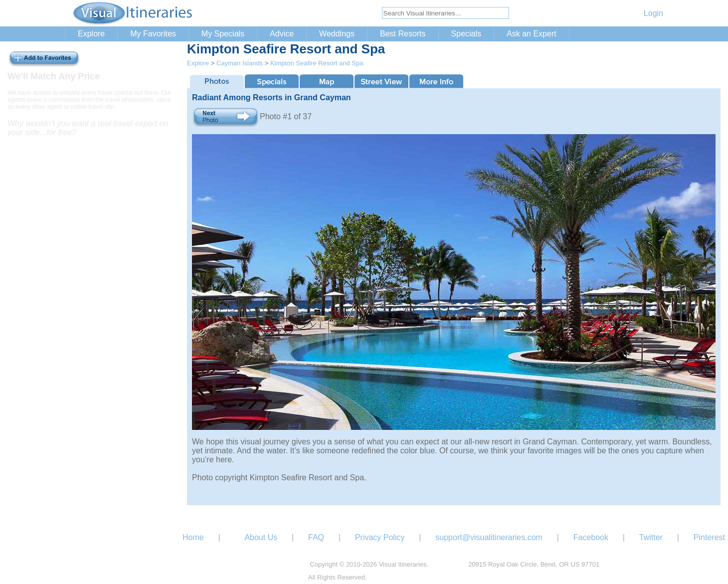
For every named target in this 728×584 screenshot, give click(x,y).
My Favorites (153, 34)
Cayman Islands (240, 63)
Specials (466, 34)
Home (193, 537)
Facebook (591, 537)
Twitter (651, 537)
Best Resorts (403, 34)
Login (653, 13)
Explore (91, 34)
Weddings (337, 34)
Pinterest (709, 537)
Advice (282, 34)
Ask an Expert (532, 34)
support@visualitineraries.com (489, 537)
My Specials (223, 34)
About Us (261, 537)
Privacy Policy (380, 537)
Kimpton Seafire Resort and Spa (317, 63)
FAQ (316, 537)
